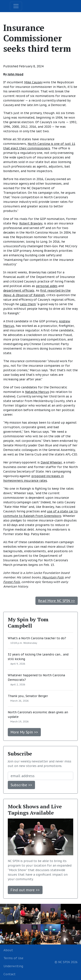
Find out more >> (25, 890)
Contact (10, 974)
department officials (19, 291)
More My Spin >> (24, 732)
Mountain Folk (53, 577)
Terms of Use (13, 958)
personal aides (47, 286)
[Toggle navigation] (16, 6)
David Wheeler (51, 462)
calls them (28, 304)
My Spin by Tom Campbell (28, 622)
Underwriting (13, 966)
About (8, 950)
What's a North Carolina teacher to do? (37, 638)
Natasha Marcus (37, 392)
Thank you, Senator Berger (28, 696)
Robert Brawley (31, 223)
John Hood (15, 74)
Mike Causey (33, 82)
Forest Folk (12, 582)
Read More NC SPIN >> (57, 601)
